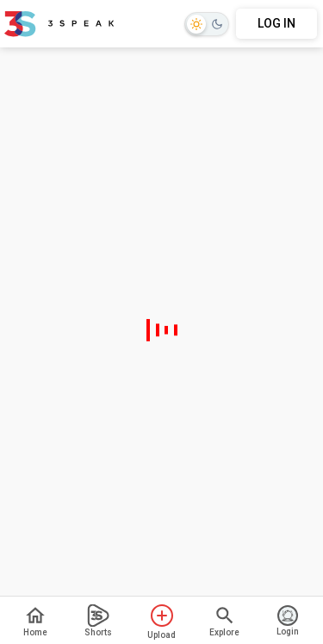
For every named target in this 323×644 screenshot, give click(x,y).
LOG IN (276, 23)
